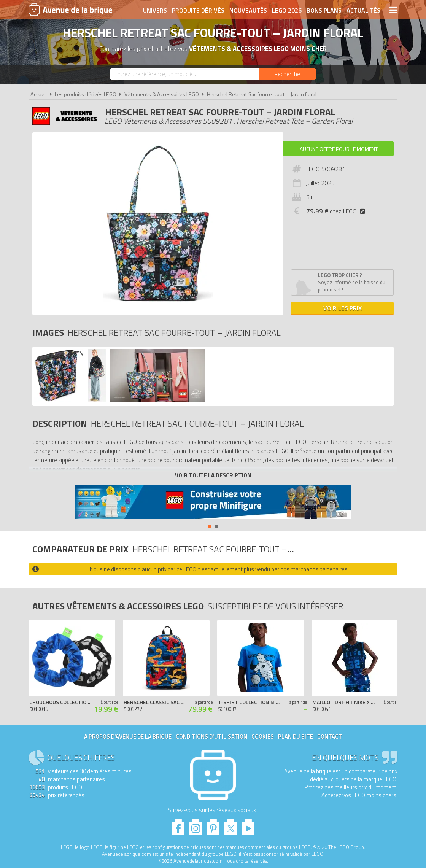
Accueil (39, 94)
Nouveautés (248, 10)
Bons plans (324, 10)
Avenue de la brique (70, 10)
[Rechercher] (287, 74)
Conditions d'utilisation (211, 737)
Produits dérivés (198, 10)
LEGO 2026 (287, 10)
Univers (155, 10)
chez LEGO (337, 211)
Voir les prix (343, 308)
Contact (330, 737)
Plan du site (296, 737)
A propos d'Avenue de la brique (128, 737)
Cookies (263, 737)
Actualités (363, 10)
